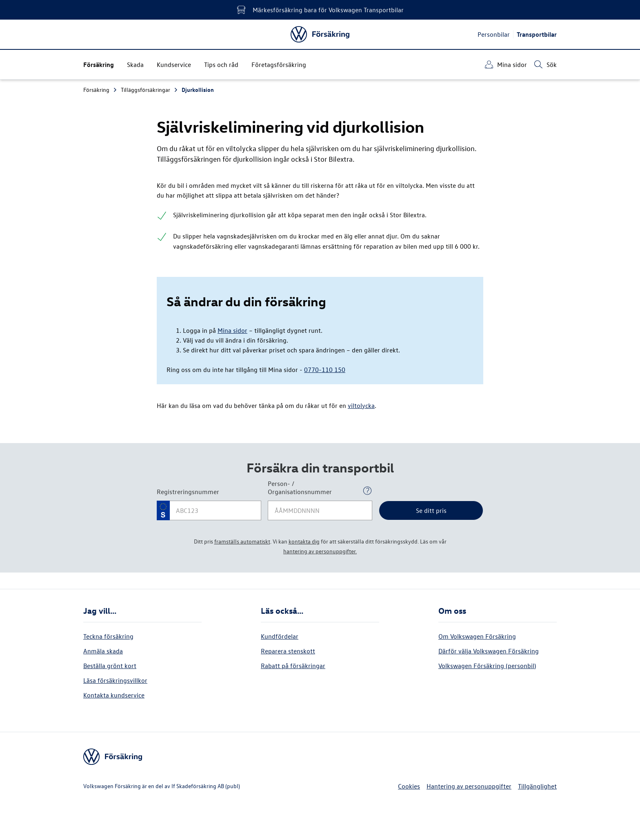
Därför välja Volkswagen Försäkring (489, 651)
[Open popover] (367, 491)
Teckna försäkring (108, 636)
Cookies (409, 786)
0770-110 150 (325, 370)
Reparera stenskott (288, 651)
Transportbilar (537, 34)
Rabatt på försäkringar (293, 666)
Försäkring (100, 90)
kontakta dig (304, 541)
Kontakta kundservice (114, 695)
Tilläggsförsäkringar (150, 90)
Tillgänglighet (537, 786)
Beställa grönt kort (110, 666)
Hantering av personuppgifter (469, 786)
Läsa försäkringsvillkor (115, 680)
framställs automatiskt (242, 541)
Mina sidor (232, 330)
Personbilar (494, 34)
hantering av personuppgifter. (320, 551)
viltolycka (361, 406)
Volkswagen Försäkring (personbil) (487, 666)
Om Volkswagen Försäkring (477, 636)
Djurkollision (198, 90)
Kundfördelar (280, 636)
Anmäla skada (103, 651)
